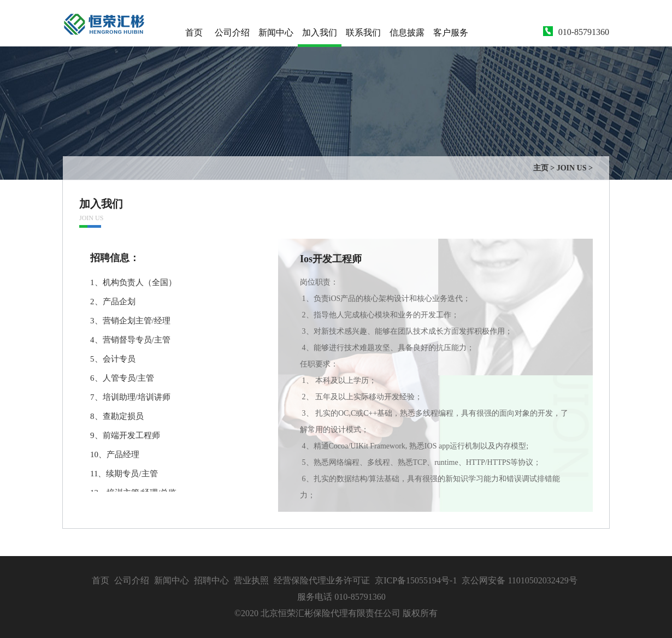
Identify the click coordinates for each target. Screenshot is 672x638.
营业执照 (252, 580)
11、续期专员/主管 (124, 474)
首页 (194, 33)
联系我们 (363, 33)
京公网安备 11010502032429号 (519, 580)
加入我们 (320, 33)
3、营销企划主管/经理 (130, 321)
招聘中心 (211, 580)
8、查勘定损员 (117, 416)
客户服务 (451, 33)
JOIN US (572, 168)
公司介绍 (232, 33)
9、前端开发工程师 (125, 435)
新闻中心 (276, 33)
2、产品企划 (113, 302)
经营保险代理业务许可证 (322, 580)
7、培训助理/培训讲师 (130, 397)
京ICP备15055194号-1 (416, 580)
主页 (541, 168)
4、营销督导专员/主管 (130, 340)
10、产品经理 (115, 454)
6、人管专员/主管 (122, 378)
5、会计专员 (113, 359)
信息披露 (407, 33)
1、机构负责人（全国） (133, 282)
